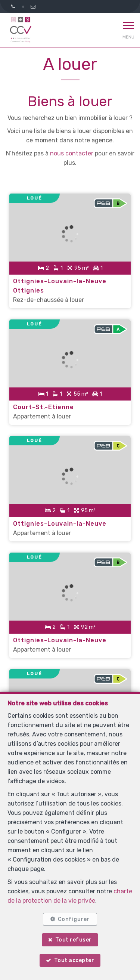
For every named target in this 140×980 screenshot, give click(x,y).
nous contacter (72, 153)
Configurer (74, 919)
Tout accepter (74, 960)
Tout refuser (74, 940)
